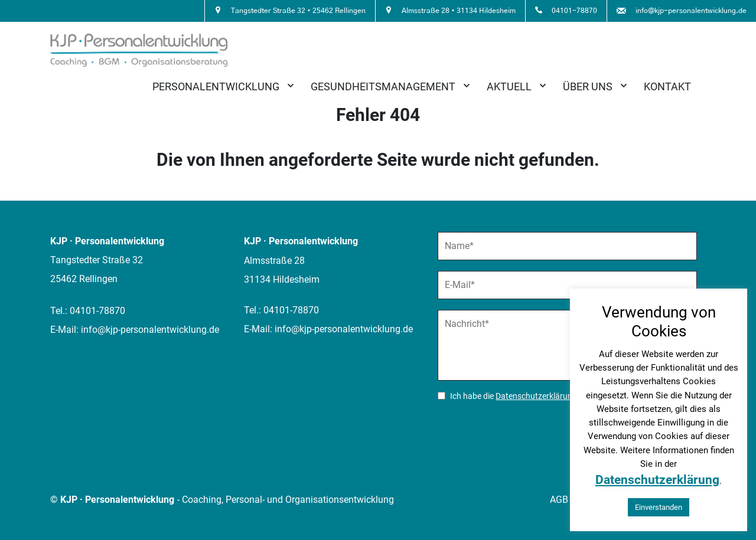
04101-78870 (97, 311)
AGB (559, 500)
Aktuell (509, 86)
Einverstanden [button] (659, 507)
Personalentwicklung (216, 86)
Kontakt (667, 86)
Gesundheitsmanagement (383, 86)
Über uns (588, 86)
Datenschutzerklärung (536, 396)
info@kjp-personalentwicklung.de (150, 330)
